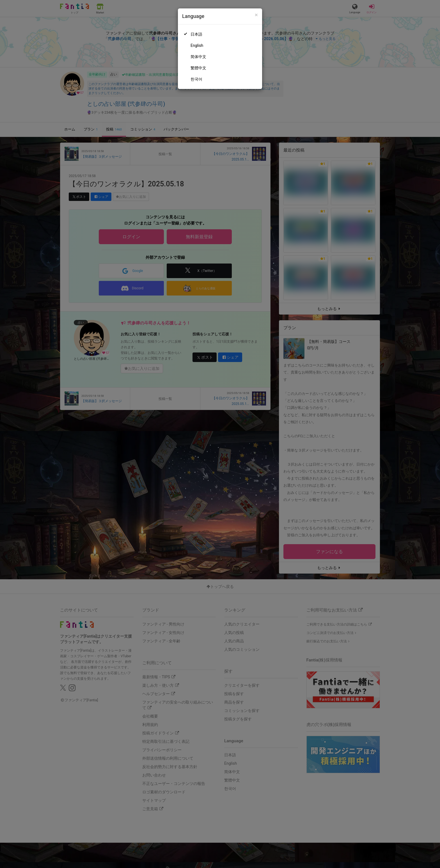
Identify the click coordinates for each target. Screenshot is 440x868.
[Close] (256, 15)
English (197, 45)
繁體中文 (198, 68)
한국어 (196, 79)
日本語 (196, 34)
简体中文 (198, 57)
